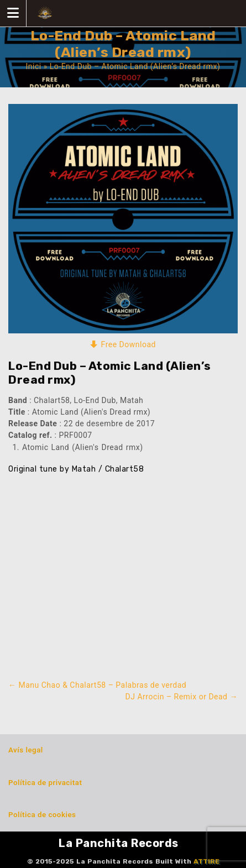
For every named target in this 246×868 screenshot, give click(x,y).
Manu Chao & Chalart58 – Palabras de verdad (97, 685)
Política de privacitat (45, 783)
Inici (34, 66)
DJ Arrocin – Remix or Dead (182, 697)
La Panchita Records (119, 843)
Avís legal (26, 750)
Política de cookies (42, 815)
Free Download (129, 344)
